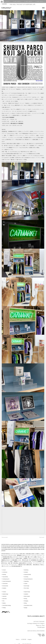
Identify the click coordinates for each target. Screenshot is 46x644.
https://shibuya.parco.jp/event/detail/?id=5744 (14, 162)
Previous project (5, 537)
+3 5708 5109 (23, 639)
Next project (42, 537)
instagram (30, 639)
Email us (18, 639)
